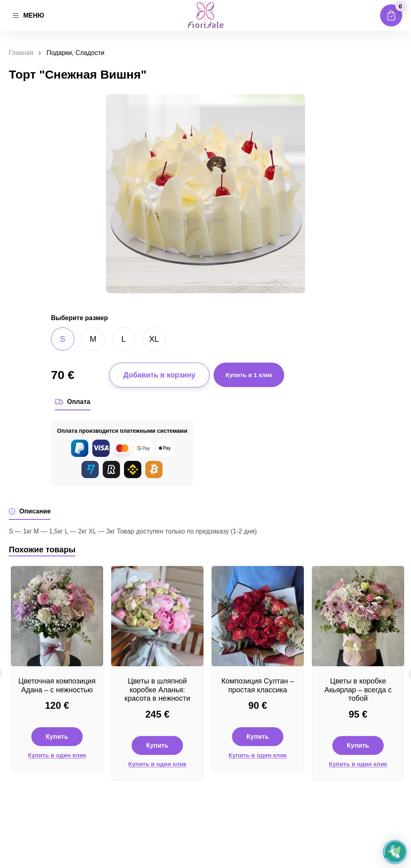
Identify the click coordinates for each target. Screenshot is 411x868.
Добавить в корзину (159, 375)
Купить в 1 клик (249, 375)
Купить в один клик (57, 755)
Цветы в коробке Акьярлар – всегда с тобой (358, 690)
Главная (21, 53)
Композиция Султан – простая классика (258, 685)
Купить (57, 737)
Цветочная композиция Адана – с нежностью (57, 685)
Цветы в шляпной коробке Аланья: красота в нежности (157, 690)
